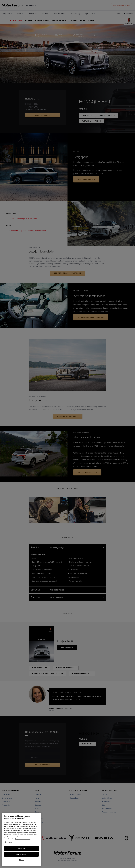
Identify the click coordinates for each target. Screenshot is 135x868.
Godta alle (22, 849)
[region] (21, 840)
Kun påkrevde (22, 854)
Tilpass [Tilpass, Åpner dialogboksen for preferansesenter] (21, 860)
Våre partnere (9, 842)
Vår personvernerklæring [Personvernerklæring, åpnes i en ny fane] (23, 839)
